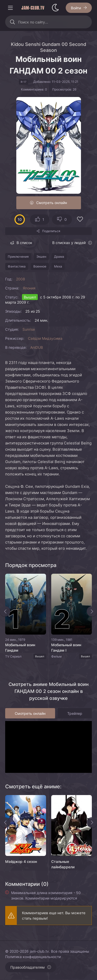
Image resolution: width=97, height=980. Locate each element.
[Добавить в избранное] (80, 220)
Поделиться (51, 231)
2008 (21, 279)
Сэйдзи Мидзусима (45, 338)
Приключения (18, 257)
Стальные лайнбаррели (63, 864)
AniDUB (37, 347)
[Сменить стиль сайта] (55, 8)
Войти (76, 8)
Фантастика (17, 266)
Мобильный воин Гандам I (66, 647)
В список (24, 243)
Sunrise (29, 329)
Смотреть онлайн (52, 203)
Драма (59, 257)
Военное (40, 266)
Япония (29, 288)
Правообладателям (28, 967)
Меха (58, 266)
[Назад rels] (5, 822)
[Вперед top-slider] (92, 611)
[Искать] (12, 22)
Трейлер (75, 713)
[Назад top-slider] (5, 611)
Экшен (41, 257)
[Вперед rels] (92, 822)
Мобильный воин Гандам (20, 647)
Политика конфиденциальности (33, 957)
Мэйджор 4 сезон (21, 861)
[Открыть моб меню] (10, 8)
